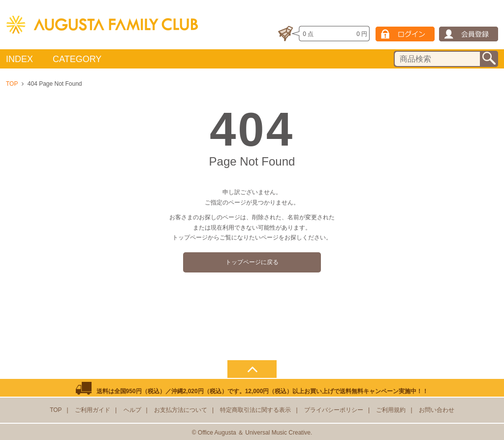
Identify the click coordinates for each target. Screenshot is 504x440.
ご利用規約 (391, 410)
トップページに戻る (252, 262)
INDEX (19, 59)
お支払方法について (181, 410)
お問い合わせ (437, 410)
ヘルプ (132, 410)
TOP (12, 84)
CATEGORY (77, 59)
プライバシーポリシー (334, 410)
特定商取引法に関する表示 (255, 410)
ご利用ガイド (93, 410)
